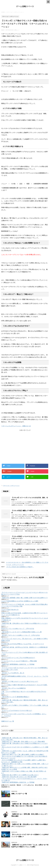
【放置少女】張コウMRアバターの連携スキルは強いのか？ (20, 775)
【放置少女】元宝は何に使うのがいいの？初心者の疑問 (19, 777)
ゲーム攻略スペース (25, 6)
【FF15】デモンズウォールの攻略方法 (13, 688)
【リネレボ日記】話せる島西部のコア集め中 (20, 567)
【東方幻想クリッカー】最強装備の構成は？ (15, 697)
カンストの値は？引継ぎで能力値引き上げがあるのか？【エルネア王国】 (24, 685)
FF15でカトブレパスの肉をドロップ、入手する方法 (18, 629)
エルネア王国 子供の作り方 (10, 610)
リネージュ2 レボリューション (11, 486)
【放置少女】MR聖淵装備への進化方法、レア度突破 (18, 664)
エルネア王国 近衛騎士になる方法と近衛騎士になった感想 (20, 601)
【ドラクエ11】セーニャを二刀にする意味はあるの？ (18, 658)
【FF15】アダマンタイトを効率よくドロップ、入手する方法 (20, 635)
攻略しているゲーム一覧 (19, 794)
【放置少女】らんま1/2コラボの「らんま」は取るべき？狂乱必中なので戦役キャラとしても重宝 (30, 846)
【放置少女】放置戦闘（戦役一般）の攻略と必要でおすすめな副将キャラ (24, 598)
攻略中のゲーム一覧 (8, 721)
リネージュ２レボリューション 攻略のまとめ (16, 426)
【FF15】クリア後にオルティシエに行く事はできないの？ (20, 681)
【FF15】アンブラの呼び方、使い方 (13, 673)
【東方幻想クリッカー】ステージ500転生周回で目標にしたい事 (21, 632)
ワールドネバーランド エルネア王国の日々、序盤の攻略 (19, 661)
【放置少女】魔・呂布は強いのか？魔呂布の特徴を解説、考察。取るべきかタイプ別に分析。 (30, 805)
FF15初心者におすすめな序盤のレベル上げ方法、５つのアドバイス (23, 644)
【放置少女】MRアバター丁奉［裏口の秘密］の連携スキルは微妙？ (23, 755)
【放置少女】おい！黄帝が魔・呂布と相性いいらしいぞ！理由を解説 (23, 742)
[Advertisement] (25, 444)
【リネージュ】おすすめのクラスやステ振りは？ (17, 711)
